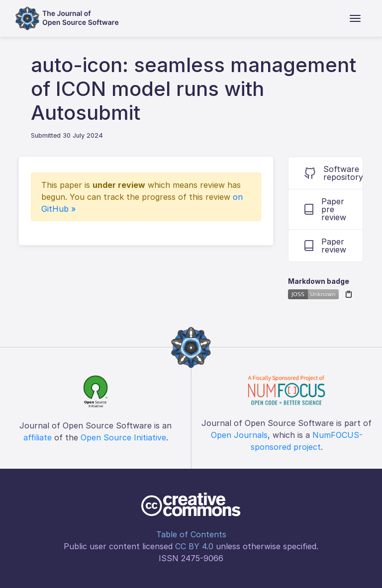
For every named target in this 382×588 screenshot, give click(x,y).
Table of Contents (191, 534)
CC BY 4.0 (194, 546)
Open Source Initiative (123, 437)
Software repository (334, 173)
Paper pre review (325, 209)
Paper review (325, 246)
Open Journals (239, 435)
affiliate (38, 437)
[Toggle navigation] (355, 18)
